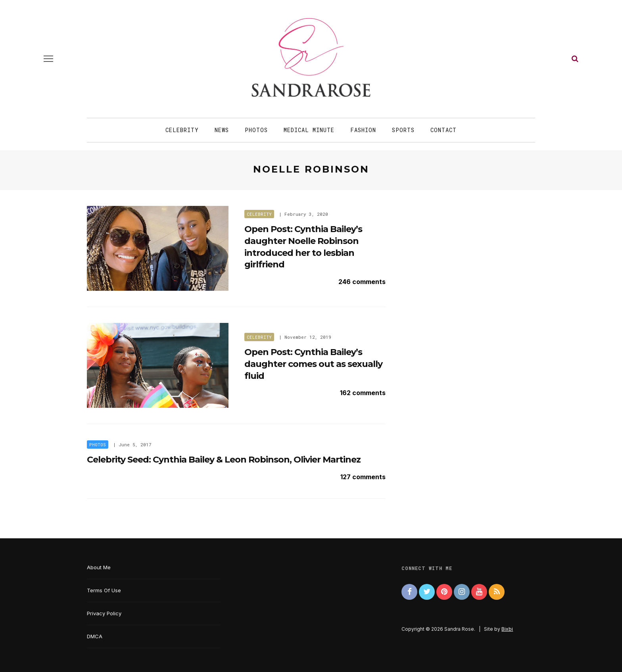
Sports (403, 130)
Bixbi (507, 629)
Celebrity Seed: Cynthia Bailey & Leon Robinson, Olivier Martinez (224, 460)
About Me (99, 567)
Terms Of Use (104, 590)
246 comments (362, 282)
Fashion (363, 130)
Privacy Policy (104, 613)
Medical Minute (309, 130)
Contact (443, 130)
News (222, 130)
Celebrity (182, 130)
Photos (256, 130)
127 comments (363, 477)
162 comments (363, 393)
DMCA (95, 636)
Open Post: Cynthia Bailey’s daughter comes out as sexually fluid (313, 364)
